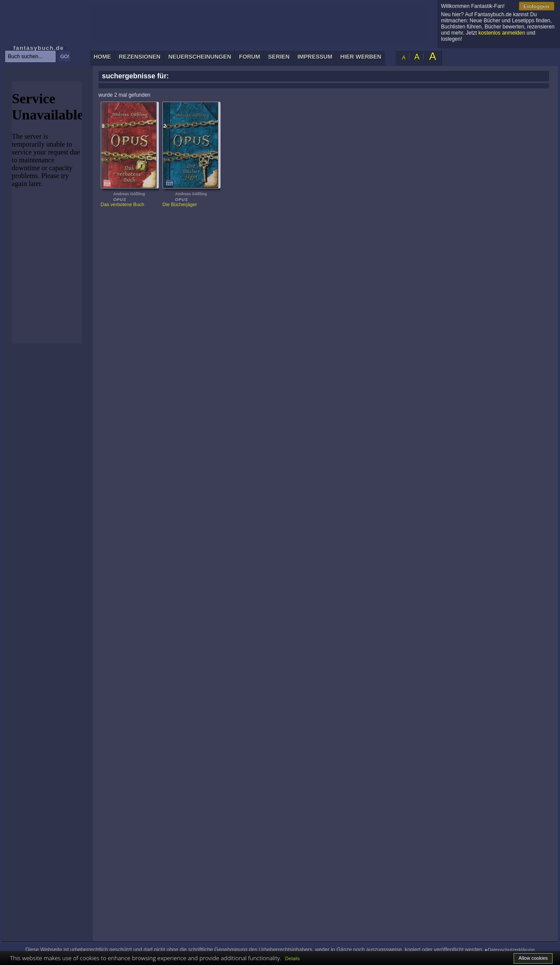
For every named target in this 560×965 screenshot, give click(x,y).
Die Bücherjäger (180, 204)
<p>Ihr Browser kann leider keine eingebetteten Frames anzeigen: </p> (47, 212)
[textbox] (30, 56)
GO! (65, 56)
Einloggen (537, 6)
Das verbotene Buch (122, 204)
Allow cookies (533, 958)
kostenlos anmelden (502, 33)
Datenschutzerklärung (511, 950)
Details (293, 958)
